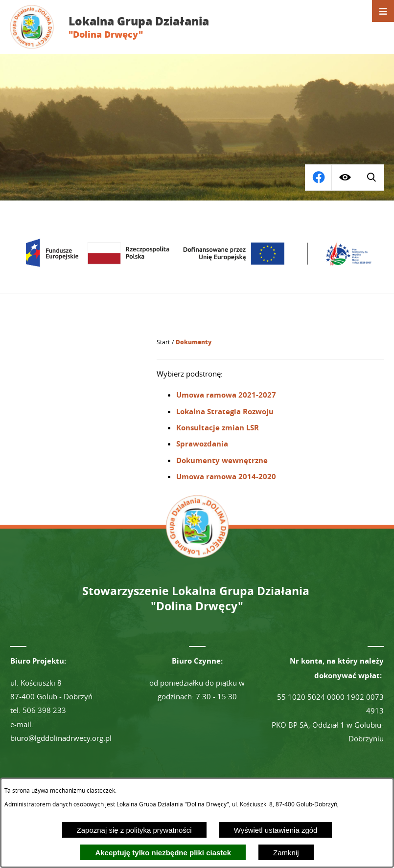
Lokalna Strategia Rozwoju (225, 412)
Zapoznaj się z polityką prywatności (134, 830)
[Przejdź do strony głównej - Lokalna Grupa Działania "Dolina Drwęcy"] (117, 27)
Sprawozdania (202, 444)
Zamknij (286, 853)
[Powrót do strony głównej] (163, 342)
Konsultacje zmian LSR (218, 428)
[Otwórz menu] (383, 11)
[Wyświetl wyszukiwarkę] (318, 178)
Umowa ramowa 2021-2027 (226, 395)
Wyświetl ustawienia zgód (276, 830)
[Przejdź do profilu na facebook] (371, 178)
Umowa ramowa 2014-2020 (226, 477)
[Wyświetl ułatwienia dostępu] (345, 178)
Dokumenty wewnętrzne (222, 460)
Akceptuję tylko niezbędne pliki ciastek (163, 853)
